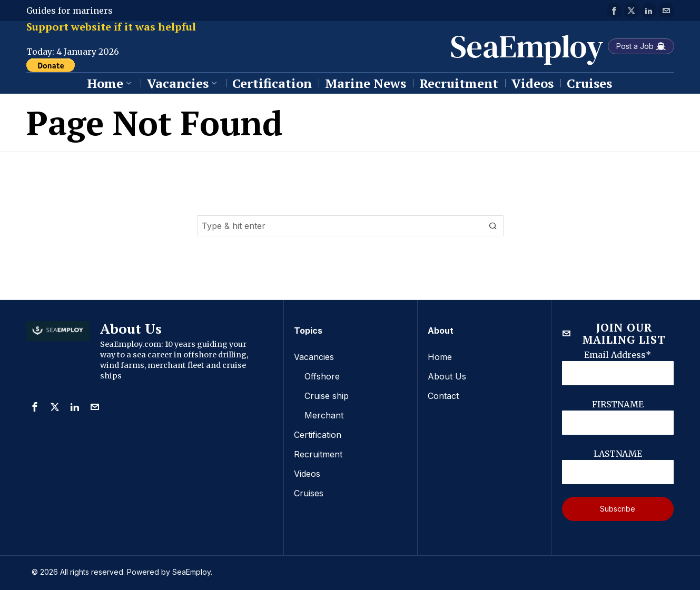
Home (440, 357)
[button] (493, 226)
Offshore (322, 376)
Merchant (324, 414)
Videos (307, 471)
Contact (443, 395)
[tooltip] (614, 11)
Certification (318, 433)
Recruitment (318, 452)
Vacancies (314, 357)
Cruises (309, 489)
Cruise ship (327, 395)
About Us (447, 376)
